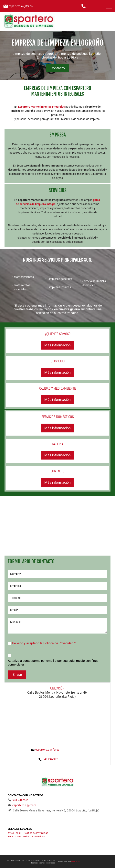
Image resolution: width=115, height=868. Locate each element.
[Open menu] (109, 6)
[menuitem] (16, 833)
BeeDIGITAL (76, 862)
